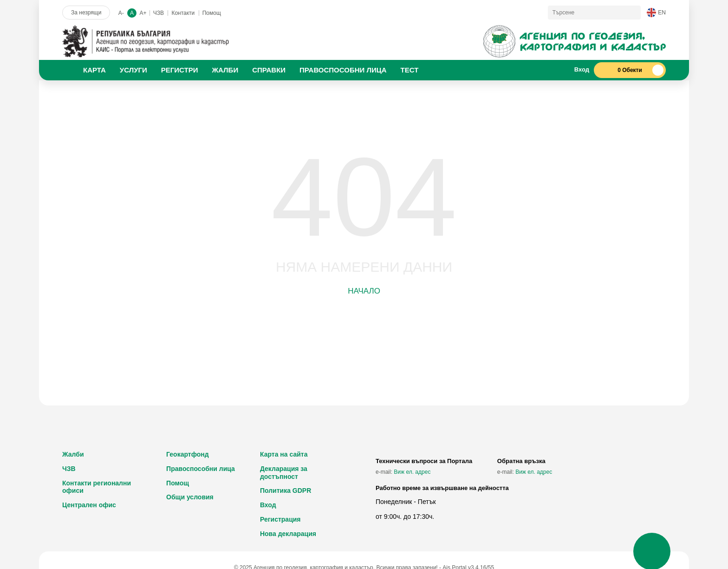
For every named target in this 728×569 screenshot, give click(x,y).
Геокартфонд (188, 454)
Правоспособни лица (201, 469)
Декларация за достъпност (284, 473)
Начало (364, 291)
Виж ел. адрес (412, 472)
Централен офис (89, 505)
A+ (143, 13)
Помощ (212, 13)
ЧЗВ (159, 13)
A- (121, 13)
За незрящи (86, 13)
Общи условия (190, 497)
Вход (268, 505)
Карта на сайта (284, 454)
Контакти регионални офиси (97, 487)
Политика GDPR (286, 491)
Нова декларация (288, 534)
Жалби (73, 454)
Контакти (183, 13)
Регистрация (280, 519)
